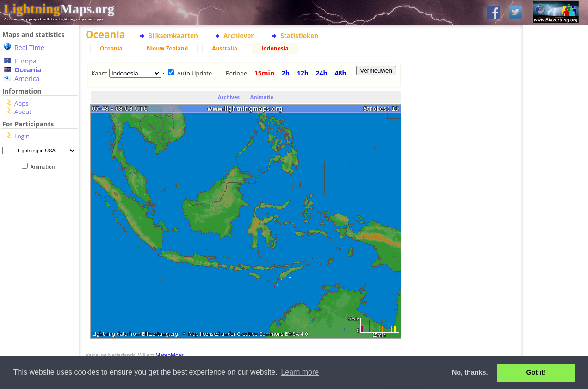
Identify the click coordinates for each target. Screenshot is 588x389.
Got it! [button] (536, 372)
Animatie (262, 97)
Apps (21, 103)
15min (264, 73)
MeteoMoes (170, 355)
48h (340, 73)
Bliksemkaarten (173, 35)
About (23, 112)
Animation (45, 166)
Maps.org (59, 9)
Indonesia (275, 48)
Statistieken (299, 35)
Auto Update (195, 73)
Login (22, 136)
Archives (229, 97)
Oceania (28, 70)
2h (286, 73)
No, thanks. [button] (470, 372)
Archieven (239, 35)
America (27, 78)
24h (322, 73)
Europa (25, 61)
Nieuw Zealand (167, 48)
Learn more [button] (300, 372)
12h (303, 73)
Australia (225, 48)
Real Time (29, 47)
